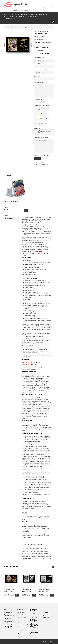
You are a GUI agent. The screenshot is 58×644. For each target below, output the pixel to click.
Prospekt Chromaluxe (28, 365)
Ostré (39, 102)
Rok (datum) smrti (39, 76)
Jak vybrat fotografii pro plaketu (22, 621)
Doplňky (37, 128)
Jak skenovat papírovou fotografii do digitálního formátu (22, 617)
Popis (7, 215)
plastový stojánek (39, 251)
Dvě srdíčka (42, 114)
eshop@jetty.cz (47, 617)
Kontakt (19, 632)
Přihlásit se (21, 11)
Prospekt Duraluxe (27, 369)
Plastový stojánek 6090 (11, 201)
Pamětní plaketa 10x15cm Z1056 (9, 590)
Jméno (37, 64)
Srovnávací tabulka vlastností (29, 362)
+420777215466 (46, 614)
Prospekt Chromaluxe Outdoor (30, 367)
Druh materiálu (39, 57)
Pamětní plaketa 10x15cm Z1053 (27, 590)
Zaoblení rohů (38, 100)
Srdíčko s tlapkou (43, 109)
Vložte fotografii (39, 51)
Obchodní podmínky (21, 630)
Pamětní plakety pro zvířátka (14, 27)
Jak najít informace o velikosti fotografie (21, 613)
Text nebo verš (39, 82)
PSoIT (52, 643)
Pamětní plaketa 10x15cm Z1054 (44, 590)
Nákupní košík (16, 11)
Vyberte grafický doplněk (41, 106)
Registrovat (26, 11)
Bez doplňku (42, 124)
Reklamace (19, 634)
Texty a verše (9, 218)
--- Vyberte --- (39, 60)
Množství (37, 155)
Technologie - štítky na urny (22, 624)
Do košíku (38, 159)
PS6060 (6, 207)
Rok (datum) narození (40, 70)
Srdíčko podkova (43, 119)
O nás (18, 626)
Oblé (45, 102)
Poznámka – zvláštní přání (41, 138)
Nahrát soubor (44, 53)
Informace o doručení (21, 628)
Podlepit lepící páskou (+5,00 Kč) (44, 132)
